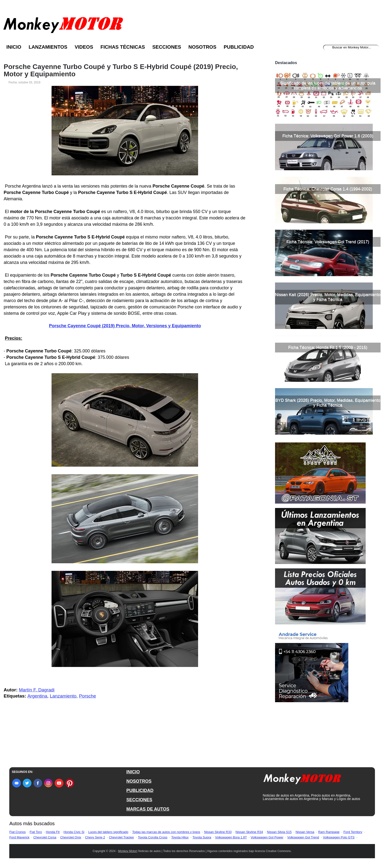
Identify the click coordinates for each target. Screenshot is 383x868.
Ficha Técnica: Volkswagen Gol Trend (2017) (328, 242)
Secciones (167, 47)
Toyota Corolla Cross (153, 837)
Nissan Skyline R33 (218, 832)
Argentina (37, 696)
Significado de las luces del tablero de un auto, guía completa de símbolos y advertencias (328, 85)
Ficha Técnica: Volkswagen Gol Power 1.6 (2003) (328, 136)
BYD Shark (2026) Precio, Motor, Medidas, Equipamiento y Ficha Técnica (328, 403)
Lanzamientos (48, 47)
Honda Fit (53, 832)
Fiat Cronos (17, 832)
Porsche (87, 696)
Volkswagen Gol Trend (303, 837)
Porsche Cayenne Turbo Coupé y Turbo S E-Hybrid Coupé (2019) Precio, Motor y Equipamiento (121, 70)
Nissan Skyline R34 (249, 832)
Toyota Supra (202, 837)
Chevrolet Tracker (122, 837)
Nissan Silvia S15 (279, 832)
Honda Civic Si (74, 832)
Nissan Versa (305, 832)
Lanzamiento (63, 696)
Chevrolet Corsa (45, 837)
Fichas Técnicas (123, 47)
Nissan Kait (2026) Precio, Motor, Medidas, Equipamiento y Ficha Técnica (328, 297)
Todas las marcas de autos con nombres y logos (166, 832)
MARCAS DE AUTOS (148, 809)
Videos (84, 47)
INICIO (133, 772)
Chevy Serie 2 (95, 837)
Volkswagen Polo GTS (339, 837)
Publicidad (239, 47)
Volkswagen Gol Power (267, 837)
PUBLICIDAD (140, 790)
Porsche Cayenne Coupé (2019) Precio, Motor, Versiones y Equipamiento (125, 326)
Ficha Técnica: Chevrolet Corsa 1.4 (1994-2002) (328, 189)
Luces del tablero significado (108, 832)
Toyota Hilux (180, 837)
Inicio (14, 47)
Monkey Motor (128, 851)
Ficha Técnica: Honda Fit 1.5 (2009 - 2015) (328, 347)
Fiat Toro (36, 832)
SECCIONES (139, 800)
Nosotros (202, 47)
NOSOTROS (139, 781)
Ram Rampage (329, 832)
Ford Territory (353, 832)
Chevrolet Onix (71, 837)
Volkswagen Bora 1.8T (231, 837)
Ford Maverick (19, 837)
